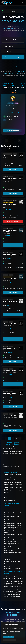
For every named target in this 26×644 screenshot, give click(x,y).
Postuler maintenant (13, 221)
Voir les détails (13, 169)
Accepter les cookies (9, 637)
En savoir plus (13, 92)
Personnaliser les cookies (10, 640)
